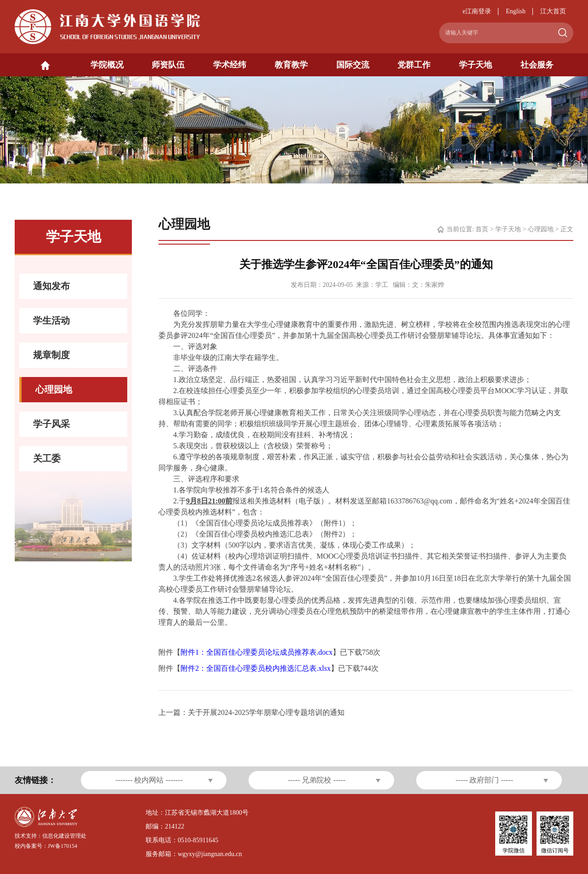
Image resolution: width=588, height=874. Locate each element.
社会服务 (537, 65)
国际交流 (353, 65)
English (516, 11)
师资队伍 (168, 65)
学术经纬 (230, 65)
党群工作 (414, 65)
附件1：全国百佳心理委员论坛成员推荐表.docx (257, 652)
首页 (482, 229)
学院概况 (107, 65)
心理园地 (541, 229)
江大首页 (553, 11)
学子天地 (475, 65)
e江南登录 (477, 11)
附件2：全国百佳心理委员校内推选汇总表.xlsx (256, 668)
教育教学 (291, 65)
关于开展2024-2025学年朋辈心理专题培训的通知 (266, 712)
